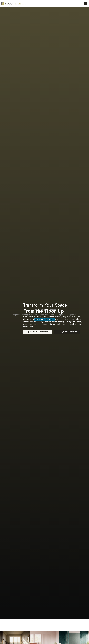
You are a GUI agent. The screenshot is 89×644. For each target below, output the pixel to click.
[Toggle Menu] (85, 4)
